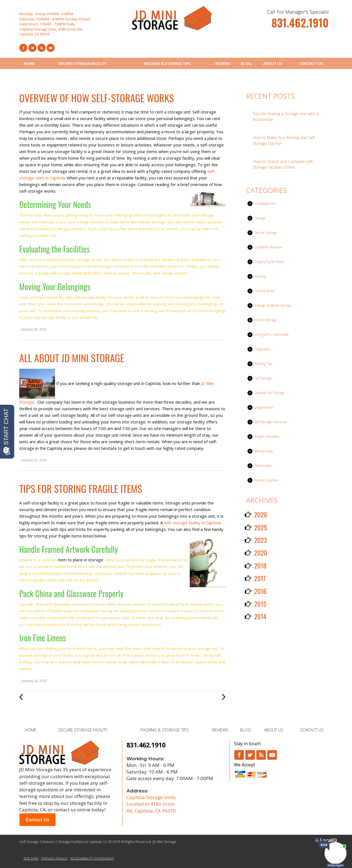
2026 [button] (261, 514)
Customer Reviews (268, 247)
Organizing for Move (269, 262)
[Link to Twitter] (32, 48)
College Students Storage (273, 305)
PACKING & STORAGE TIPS (167, 63)
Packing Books (264, 291)
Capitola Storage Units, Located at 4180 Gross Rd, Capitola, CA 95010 (152, 804)
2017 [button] (260, 578)
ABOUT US (273, 63)
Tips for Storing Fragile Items (81, 488)
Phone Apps (263, 466)
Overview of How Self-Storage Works (97, 98)
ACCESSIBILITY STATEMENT (92, 858)
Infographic (262, 349)
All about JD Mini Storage (72, 358)
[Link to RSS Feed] (42, 48)
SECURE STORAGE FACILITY (82, 63)
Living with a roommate (272, 335)
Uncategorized (265, 203)
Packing (260, 276)
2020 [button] (261, 553)
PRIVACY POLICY (54, 858)
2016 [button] (260, 591)
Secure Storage (266, 233)
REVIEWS (223, 63)
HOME (29, 63)
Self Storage (263, 378)
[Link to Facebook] (23, 48)
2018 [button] (260, 565)
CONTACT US (311, 63)
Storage (260, 218)
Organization (264, 407)
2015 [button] (260, 604)
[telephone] (300, 25)
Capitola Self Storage (269, 393)
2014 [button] (260, 616)
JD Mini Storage (266, 320)
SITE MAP (31, 858)
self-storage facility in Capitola (192, 523)
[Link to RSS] (261, 755)
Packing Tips (263, 364)
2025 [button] (261, 527)
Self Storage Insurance (271, 422)
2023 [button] (261, 540)
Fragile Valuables (267, 436)
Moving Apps (264, 451)
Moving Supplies (266, 480)
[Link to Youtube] (51, 48)
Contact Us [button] (38, 820)
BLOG (246, 63)
